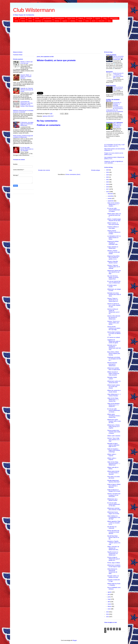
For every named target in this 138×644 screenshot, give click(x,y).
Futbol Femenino (114, 18)
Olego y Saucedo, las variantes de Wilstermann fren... (113, 548)
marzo (110, 604)
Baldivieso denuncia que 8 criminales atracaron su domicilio (23, 111)
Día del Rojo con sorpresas (112, 527)
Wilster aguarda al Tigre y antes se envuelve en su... (114, 523)
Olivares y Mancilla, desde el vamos (113, 262)
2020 (108, 182)
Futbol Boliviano (111, 86)
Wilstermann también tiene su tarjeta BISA (114, 369)
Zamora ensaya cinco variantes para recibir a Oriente (114, 432)
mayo (109, 599)
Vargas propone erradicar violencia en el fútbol (114, 232)
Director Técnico (71, 18)
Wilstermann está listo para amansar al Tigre (114, 509)
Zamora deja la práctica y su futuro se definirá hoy (114, 334)
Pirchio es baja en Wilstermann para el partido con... (114, 559)
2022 (108, 177)
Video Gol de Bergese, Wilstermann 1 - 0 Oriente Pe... (114, 405)
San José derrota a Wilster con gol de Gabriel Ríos (113, 277)
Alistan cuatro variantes (114, 436)
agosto (110, 592)
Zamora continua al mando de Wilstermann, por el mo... (113, 311)
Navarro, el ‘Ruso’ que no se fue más (26, 62)
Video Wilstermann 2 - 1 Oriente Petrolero (114, 395)
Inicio (71, 170)
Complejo (37, 18)
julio (109, 594)
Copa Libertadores (47, 18)
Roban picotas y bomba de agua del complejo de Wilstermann (23, 136)
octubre (110, 198)
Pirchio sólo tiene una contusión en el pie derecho (113, 532)
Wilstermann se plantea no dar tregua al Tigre (114, 566)
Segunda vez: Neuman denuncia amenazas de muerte (27, 90)
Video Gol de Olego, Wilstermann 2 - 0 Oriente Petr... (113, 400)
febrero (110, 606)
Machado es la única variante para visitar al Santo (114, 295)
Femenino (98, 18)
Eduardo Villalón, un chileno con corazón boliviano (26, 77)
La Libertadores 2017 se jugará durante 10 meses (114, 238)
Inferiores (57, 21)
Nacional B (109, 72)
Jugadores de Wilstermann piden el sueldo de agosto (114, 341)
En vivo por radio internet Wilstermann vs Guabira (114, 210)
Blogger (75, 640)
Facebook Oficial (18, 55)
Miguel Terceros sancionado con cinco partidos (117, 126)
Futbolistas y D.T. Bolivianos (115, 123)
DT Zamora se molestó (114, 337)
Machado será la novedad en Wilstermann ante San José (114, 347)
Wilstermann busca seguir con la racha (113, 513)
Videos (109, 21)
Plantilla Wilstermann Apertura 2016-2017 (114, 481)
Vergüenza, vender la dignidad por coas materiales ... (114, 162)
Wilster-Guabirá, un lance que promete (113, 224)
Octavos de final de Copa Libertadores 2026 (118, 89)
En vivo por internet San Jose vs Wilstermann (114, 282)
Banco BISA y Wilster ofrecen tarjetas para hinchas (114, 353)
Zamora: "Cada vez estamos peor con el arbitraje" (114, 267)
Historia (30, 21)
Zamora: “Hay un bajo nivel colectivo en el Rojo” (113, 440)
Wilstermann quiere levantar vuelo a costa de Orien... (114, 421)
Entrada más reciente (44, 170)
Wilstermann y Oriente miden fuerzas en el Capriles (113, 427)
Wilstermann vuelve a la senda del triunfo (114, 382)
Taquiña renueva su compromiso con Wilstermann (113, 553)
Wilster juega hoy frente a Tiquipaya (114, 584)
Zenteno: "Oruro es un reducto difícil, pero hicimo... (113, 323)
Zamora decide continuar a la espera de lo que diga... (114, 328)
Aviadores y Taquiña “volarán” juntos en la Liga (114, 543)
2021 (108, 180)
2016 (108, 192)
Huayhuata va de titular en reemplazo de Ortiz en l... (114, 359)
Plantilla (80, 21)
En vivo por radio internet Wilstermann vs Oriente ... (114, 410)
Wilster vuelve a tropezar (112, 455)
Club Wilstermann (34, 10)
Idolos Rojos (38, 21)
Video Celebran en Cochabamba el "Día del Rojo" (114, 517)
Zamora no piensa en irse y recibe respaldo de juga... (114, 305)
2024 (108, 172)
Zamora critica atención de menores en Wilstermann (114, 317)
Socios (87, 21)
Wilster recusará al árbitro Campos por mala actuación (113, 373)
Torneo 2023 (102, 21)
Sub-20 (94, 21)
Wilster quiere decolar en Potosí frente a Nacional (113, 473)
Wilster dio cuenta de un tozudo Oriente (114, 391)
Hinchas (23, 21)
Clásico (30, 18)
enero (109, 609)
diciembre (110, 194)
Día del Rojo (89, 18)
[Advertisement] (66, 37)
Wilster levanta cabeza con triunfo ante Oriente (114, 387)
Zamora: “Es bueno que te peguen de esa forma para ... (114, 495)
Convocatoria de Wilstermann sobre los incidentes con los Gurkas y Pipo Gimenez (27, 104)
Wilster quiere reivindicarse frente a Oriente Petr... (114, 416)
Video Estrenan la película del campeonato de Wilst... (112, 571)
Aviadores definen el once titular (113, 228)
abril (109, 602)
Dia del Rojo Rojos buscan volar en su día (113, 537)
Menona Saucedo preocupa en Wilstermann (112, 364)
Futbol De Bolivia (111, 55)
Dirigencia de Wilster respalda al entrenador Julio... (113, 243)
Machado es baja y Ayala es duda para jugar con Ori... (113, 445)
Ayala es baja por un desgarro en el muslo (114, 490)
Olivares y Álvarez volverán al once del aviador (114, 252)
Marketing (73, 21)
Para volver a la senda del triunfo (113, 477)
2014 (108, 614)
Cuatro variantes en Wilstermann (113, 248)
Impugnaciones (48, 21)
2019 (108, 184)
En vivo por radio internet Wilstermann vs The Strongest (27, 149)
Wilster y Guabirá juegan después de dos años (114, 220)
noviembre (111, 196)
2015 (108, 612)
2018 (108, 187)
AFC (16, 18)
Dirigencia (81, 18)
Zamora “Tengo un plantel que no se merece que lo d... (113, 300)
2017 (108, 189)
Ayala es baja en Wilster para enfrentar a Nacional (114, 486)
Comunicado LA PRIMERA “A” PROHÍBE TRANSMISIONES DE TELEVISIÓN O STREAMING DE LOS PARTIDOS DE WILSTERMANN (115, 107)
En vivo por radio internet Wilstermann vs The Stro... (114, 504)
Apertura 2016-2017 (48, 116)
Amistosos (22, 18)
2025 (108, 170)
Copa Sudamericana (59, 18)
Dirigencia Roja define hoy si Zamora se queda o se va (113, 258)
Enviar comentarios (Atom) (73, 174)
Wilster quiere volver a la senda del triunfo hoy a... (114, 215)
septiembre (111, 201)
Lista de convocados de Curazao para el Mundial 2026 (118, 58)
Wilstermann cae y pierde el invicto (112, 500)
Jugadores (65, 21)
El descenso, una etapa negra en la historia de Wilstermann (27, 124)
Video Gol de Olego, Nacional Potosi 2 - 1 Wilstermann (114, 463)
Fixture (105, 18)
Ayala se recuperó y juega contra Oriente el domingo (114, 450)
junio (109, 597)
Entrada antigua (96, 170)
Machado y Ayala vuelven (112, 378)
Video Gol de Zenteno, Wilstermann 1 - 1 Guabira (114, 204)
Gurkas (16, 21)
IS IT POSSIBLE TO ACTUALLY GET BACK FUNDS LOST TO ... (115, 145)
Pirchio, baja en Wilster (114, 563)
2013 (108, 617)
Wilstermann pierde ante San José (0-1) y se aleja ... (114, 272)
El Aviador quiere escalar (112, 286)
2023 (108, 175)
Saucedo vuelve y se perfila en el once (113, 577)
